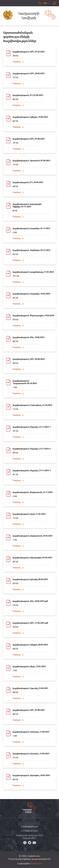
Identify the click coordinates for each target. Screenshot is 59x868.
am (45, 3)
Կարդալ (17, 61)
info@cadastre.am (29, 826)
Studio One (36, 863)
